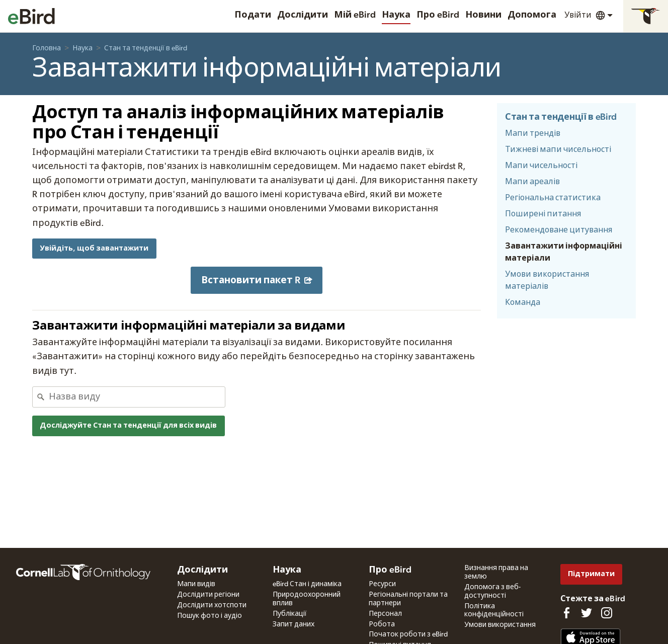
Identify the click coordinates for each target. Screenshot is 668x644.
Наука (396, 15)
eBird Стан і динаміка (307, 584)
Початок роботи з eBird (408, 634)
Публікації (290, 614)
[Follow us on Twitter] (587, 613)
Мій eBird (355, 15)
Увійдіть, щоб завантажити (94, 248)
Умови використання (500, 625)
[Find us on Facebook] (566, 613)
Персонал (385, 614)
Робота (382, 624)
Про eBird (438, 15)
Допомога (532, 15)
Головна (47, 48)
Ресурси (382, 584)
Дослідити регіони (208, 595)
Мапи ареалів (532, 182)
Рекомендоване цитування (559, 230)
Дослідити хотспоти (212, 605)
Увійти (578, 15)
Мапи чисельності (541, 166)
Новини (483, 15)
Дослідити (303, 15)
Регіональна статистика (553, 198)
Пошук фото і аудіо (210, 616)
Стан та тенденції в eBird (146, 48)
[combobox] (137, 397)
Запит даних (294, 624)
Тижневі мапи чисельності (558, 149)
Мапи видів (196, 584)
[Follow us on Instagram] (607, 613)
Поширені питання (543, 214)
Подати (253, 15)
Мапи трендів (533, 133)
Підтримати (591, 574)
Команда (523, 302)
